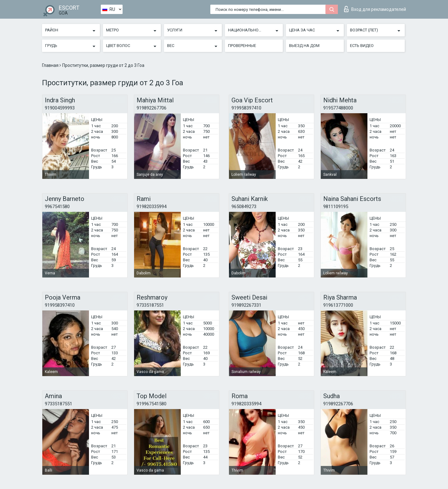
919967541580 (152, 404)
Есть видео (362, 46)
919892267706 (152, 108)
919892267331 (246, 305)
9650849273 (244, 207)
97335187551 (150, 305)
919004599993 (60, 108)
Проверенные (242, 46)
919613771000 (338, 305)
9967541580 (57, 207)
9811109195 (336, 207)
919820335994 (152, 207)
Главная (51, 65)
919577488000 (338, 108)
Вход (375, 9)
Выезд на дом (304, 46)
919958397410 (246, 108)
